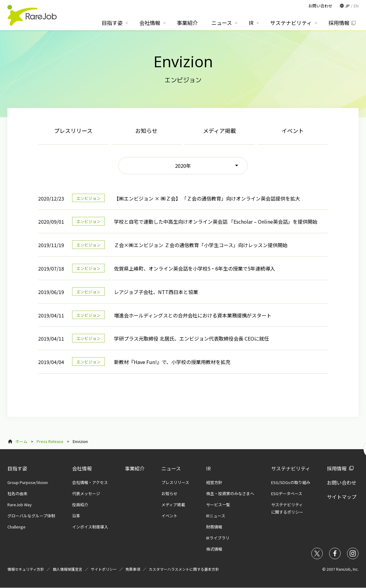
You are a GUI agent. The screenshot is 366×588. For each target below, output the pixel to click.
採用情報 (337, 468)
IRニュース (216, 516)
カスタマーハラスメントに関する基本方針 (184, 569)
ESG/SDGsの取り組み (291, 482)
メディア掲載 (220, 130)
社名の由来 (17, 493)
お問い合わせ (342, 482)
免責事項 (133, 569)
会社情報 (82, 468)
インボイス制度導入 (90, 527)
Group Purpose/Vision (28, 482)
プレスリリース (73, 130)
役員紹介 (80, 505)
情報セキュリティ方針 (26, 569)
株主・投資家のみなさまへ (230, 493)
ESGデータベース (287, 493)
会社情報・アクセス (90, 482)
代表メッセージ (86, 493)
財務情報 (214, 527)
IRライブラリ (218, 538)
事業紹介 (135, 468)
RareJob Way (20, 505)
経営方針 (214, 482)
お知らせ (146, 130)
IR (208, 468)
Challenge (16, 527)
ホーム (21, 441)
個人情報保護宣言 (67, 569)
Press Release (50, 441)
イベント (293, 130)
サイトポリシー (104, 569)
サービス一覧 (218, 505)
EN (356, 6)
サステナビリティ (291, 468)
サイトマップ (342, 497)
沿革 (76, 516)
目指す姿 (17, 468)
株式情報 (214, 549)
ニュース (171, 468)
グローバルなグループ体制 (31, 516)
